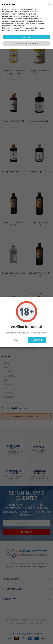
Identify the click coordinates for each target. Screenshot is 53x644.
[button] (49, 600)
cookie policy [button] (35, 611)
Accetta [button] (26, 632)
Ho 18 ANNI (37, 340)
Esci (16, 340)
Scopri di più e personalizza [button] (26, 639)
